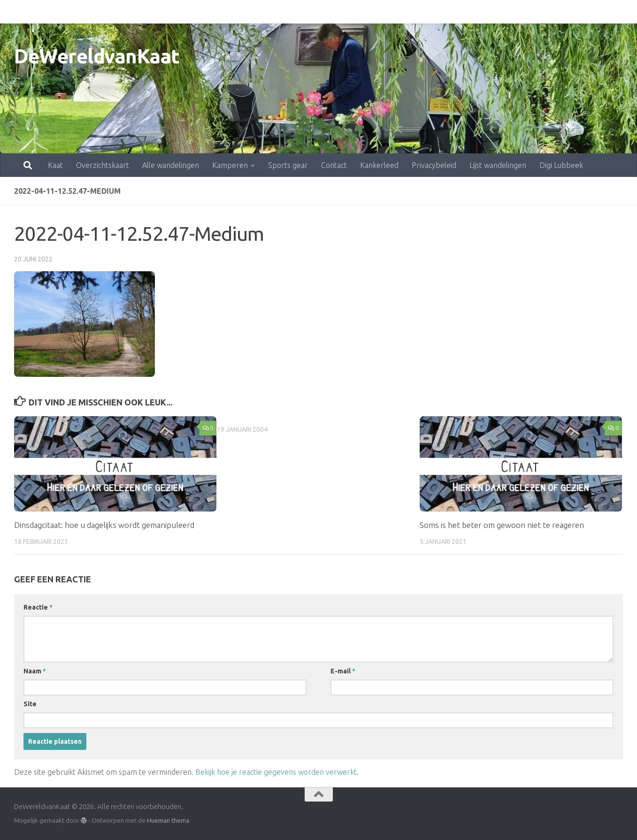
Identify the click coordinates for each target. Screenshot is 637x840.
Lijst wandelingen (457, 12)
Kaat (14, 12)
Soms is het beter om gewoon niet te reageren (502, 525)
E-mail (343, 671)
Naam (35, 671)
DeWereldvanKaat (97, 56)
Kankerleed (338, 12)
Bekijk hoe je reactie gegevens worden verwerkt (276, 772)
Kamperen (189, 12)
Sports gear (247, 12)
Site (30, 704)
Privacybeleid (393, 12)
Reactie (38, 607)
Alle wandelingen (129, 12)
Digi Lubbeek (520, 12)
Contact (293, 12)
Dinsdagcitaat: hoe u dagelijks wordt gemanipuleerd (104, 525)
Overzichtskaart (61, 12)
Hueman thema (168, 820)
